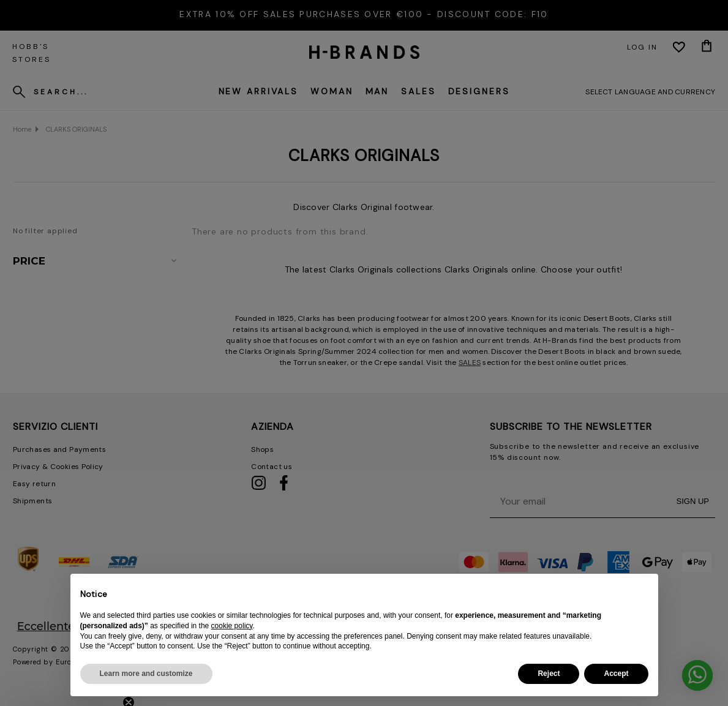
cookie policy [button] (232, 626)
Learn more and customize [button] (146, 674)
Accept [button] (616, 674)
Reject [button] (549, 674)
